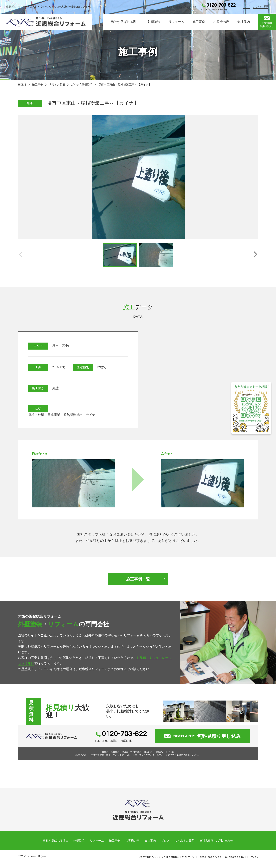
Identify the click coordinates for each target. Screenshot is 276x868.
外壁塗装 (154, 22)
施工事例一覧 (138, 579)
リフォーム (176, 22)
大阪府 (61, 85)
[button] (255, 255)
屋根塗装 (87, 85)
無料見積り (267, 22)
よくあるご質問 (261, 6)
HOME (22, 85)
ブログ (246, 6)
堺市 (52, 85)
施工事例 (199, 22)
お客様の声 (221, 22)
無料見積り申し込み (202, 736)
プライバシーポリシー (32, 856)
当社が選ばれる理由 (125, 22)
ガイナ (75, 85)
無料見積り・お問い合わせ (216, 841)
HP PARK (252, 857)
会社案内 (244, 22)
